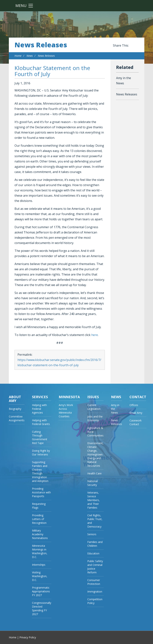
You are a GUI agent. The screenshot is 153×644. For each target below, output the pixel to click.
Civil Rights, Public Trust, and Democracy (95, 521)
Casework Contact (135, 422)
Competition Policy (95, 601)
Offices (134, 405)
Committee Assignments (17, 418)
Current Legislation (94, 407)
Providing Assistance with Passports (41, 492)
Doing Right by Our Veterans (41, 453)
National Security (92, 483)
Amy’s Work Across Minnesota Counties (66, 411)
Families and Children (95, 544)
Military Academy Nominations (40, 534)
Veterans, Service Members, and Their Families (94, 500)
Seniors (92, 534)
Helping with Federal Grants (41, 422)
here (95, 335)
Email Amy (136, 413)
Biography (15, 409)
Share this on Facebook (132, 46)
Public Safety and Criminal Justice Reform (95, 567)
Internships (39, 565)
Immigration (95, 592)
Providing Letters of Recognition (39, 519)
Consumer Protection (94, 582)
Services (40, 397)
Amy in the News (124, 81)
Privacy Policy (28, 637)
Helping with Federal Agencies (39, 409)
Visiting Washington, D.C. (40, 576)
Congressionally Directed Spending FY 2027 (42, 608)
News (30, 56)
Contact (138, 397)
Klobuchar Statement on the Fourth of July (52, 71)
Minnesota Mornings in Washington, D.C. (40, 551)
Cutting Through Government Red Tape (40, 437)
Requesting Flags (39, 506)
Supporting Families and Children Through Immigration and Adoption (40, 471)
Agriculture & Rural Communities (95, 432)
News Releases (41, 45)
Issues (93, 397)
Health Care (94, 473)
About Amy (15, 399)
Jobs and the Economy (95, 418)
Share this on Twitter (137, 46)
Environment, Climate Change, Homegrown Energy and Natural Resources (95, 454)
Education (93, 553)
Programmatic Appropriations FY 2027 (41, 591)
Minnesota (69, 397)
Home (18, 56)
